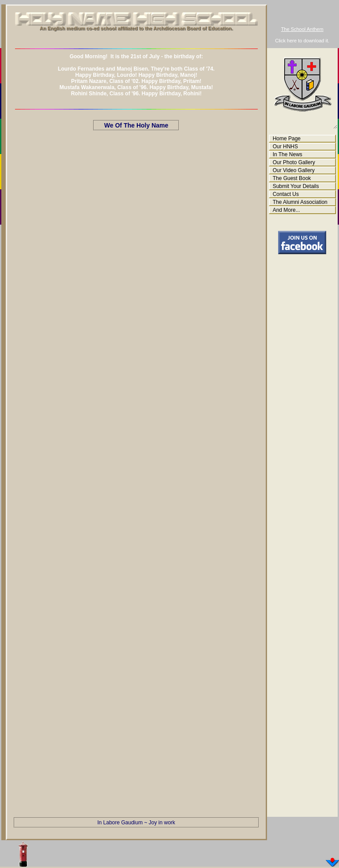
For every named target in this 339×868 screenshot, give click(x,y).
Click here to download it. (302, 41)
